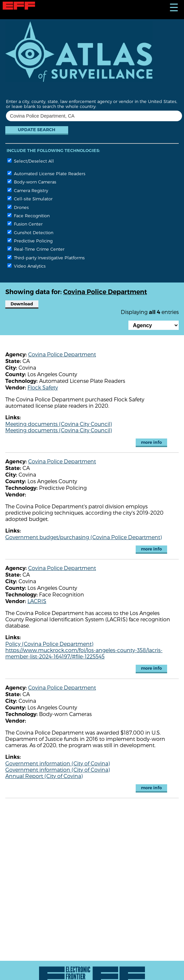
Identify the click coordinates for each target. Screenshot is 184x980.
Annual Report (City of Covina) (44, 776)
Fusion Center (25, 224)
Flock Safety (43, 387)
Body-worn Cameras (32, 182)
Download (22, 304)
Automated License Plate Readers (46, 173)
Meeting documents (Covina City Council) (59, 424)
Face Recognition (28, 215)
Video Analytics (26, 266)
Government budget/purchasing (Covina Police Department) (84, 537)
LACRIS (37, 601)
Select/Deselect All (31, 161)
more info (151, 442)
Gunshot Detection (30, 232)
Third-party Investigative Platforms (46, 258)
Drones (18, 207)
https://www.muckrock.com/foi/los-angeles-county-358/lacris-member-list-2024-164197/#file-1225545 (84, 653)
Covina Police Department (62, 354)
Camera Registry (28, 190)
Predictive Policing (30, 241)
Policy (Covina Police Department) (49, 644)
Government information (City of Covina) (58, 763)
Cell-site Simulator (30, 199)
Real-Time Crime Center (36, 249)
